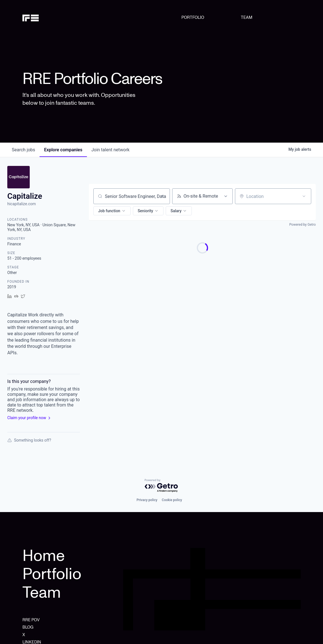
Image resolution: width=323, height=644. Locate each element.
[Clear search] (163, 196)
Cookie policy (172, 500)
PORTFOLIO (193, 17)
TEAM (247, 17)
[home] (42, 17)
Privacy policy (147, 500)
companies (63, 150)
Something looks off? (29, 440)
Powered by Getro (303, 225)
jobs (23, 150)
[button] (112, 211)
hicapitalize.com (22, 204)
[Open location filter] (304, 196)
